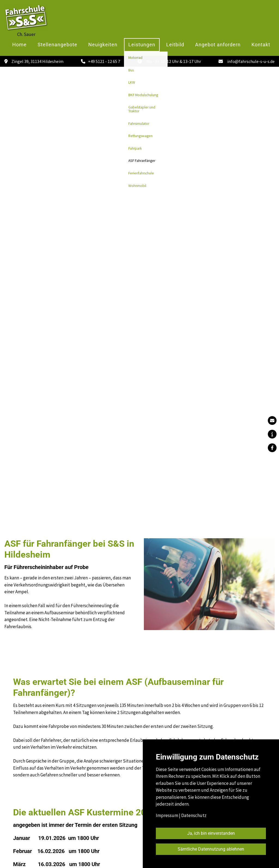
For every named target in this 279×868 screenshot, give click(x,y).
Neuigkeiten (103, 45)
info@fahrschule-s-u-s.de (251, 61)
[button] (272, 434)
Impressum (167, 815)
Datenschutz (194, 815)
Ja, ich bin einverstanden (211, 833)
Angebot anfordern (218, 45)
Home (19, 45)
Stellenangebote (57, 45)
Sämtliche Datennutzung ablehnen (211, 849)
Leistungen (142, 45)
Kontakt (261, 45)
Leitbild (175, 45)
